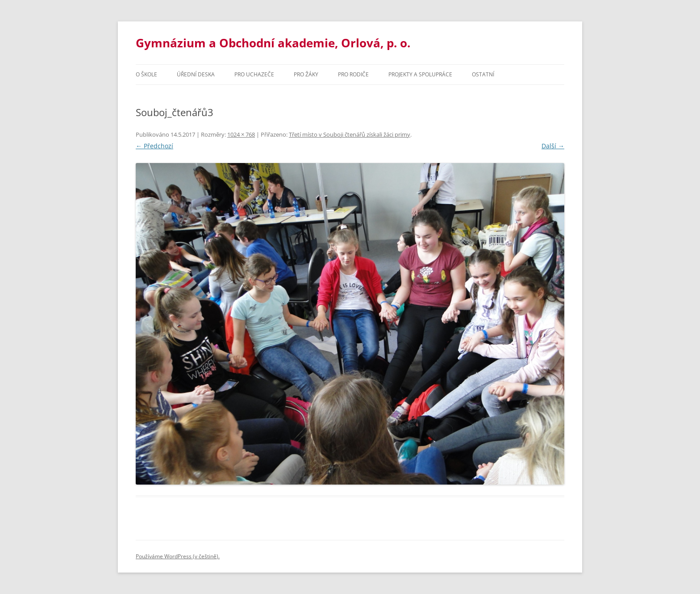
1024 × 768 (241, 134)
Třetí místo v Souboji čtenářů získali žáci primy (350, 134)
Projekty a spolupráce (420, 74)
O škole (146, 74)
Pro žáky (306, 74)
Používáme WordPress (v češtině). (178, 556)
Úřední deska (196, 74)
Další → (553, 146)
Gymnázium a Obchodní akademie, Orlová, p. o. (273, 43)
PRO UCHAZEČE (254, 74)
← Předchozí (154, 146)
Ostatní (483, 74)
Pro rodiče (353, 74)
